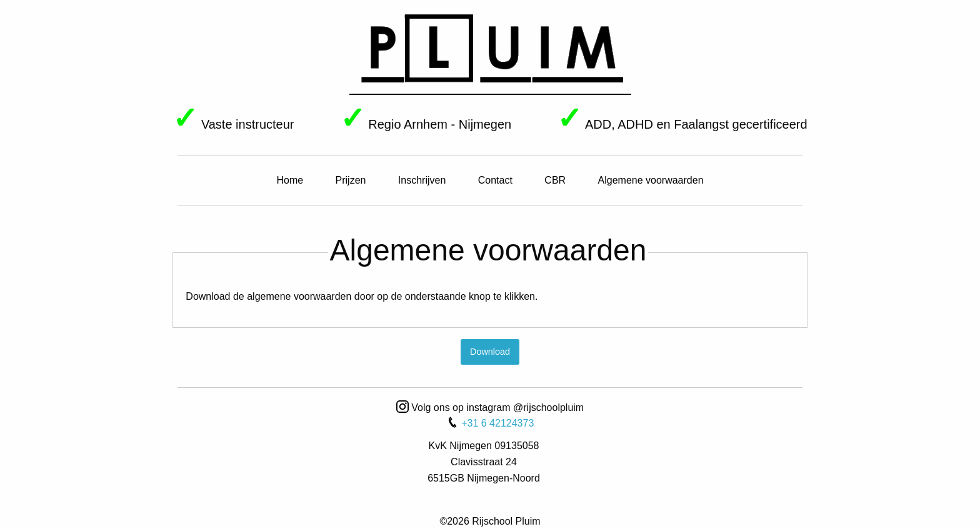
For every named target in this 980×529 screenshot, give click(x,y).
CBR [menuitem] (555, 180)
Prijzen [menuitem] (351, 180)
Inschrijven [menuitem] (422, 180)
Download (490, 352)
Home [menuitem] (290, 180)
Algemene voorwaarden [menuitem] (651, 180)
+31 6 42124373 (490, 423)
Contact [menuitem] (495, 180)
